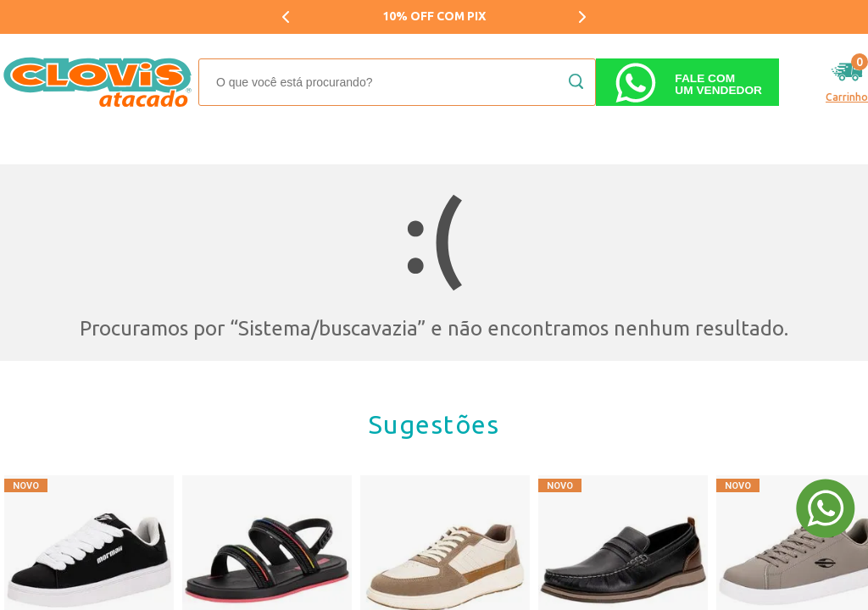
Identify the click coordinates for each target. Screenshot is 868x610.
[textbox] (397, 82)
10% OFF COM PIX (434, 16)
